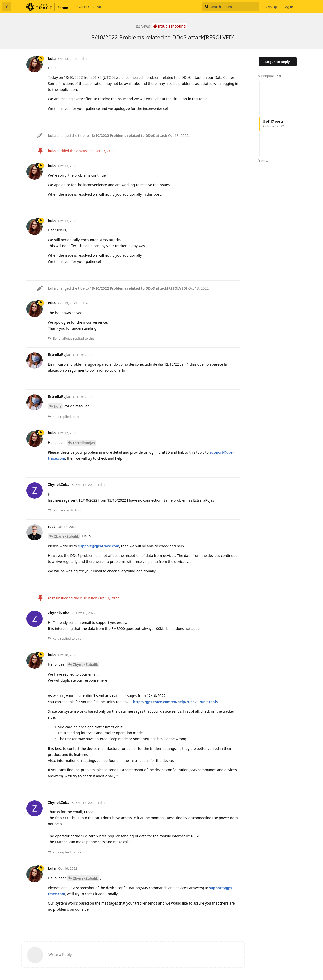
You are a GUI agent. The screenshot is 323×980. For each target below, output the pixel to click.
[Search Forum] (231, 7)
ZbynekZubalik (67, 536)
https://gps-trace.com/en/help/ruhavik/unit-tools (175, 702)
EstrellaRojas (84, 443)
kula (58, 406)
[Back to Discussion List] (7, 7)
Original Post (270, 76)
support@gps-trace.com (99, 546)
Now (263, 161)
